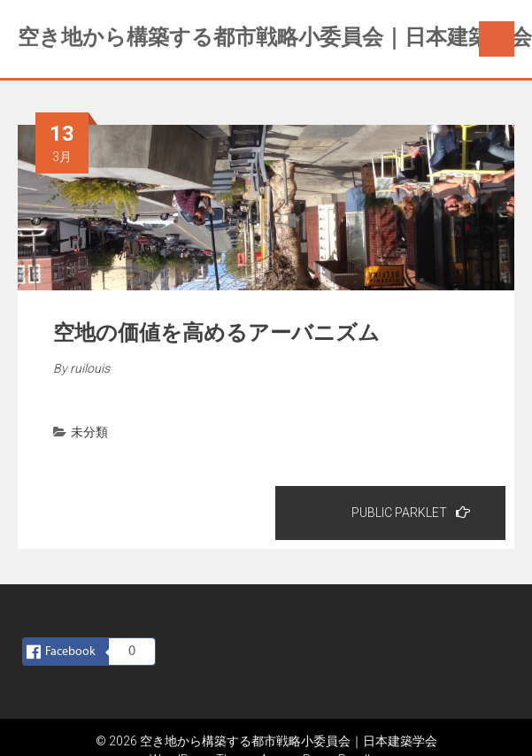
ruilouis (90, 368)
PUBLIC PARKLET (411, 512)
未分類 (89, 432)
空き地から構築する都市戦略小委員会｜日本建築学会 (275, 37)
